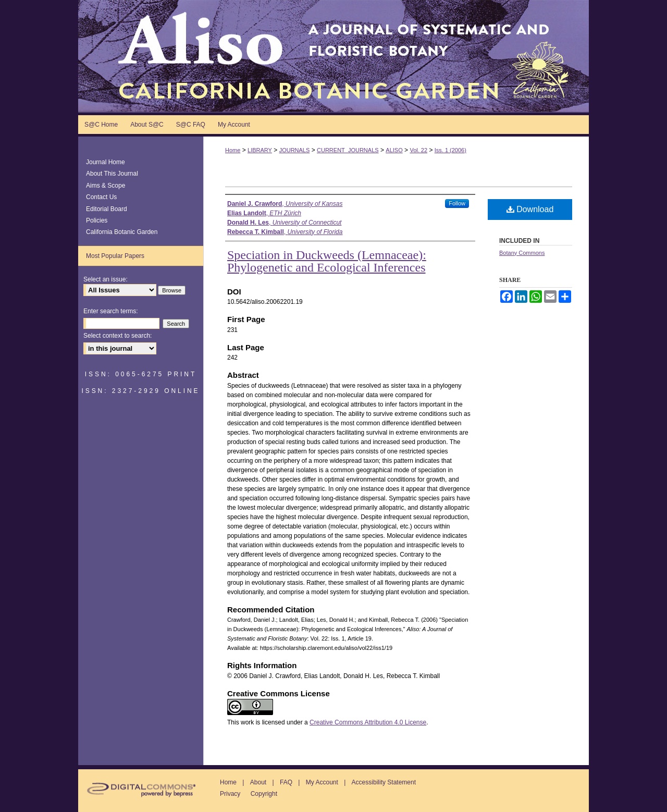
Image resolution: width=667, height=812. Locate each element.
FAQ (286, 782)
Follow (457, 203)
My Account (322, 782)
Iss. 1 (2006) (450, 150)
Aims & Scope (106, 186)
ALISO (394, 150)
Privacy (230, 794)
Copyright (264, 794)
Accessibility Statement (384, 782)
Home (233, 150)
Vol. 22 (418, 150)
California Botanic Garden (122, 232)
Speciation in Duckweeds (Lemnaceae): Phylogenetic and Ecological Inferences (327, 261)
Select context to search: (118, 336)
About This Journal (112, 174)
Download (530, 209)
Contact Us (101, 197)
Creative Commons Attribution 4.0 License (368, 722)
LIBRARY (260, 150)
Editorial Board (107, 209)
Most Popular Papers (115, 256)
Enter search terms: (111, 311)
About (258, 782)
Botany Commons (522, 253)
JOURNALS (295, 150)
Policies (97, 220)
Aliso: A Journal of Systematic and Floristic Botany (333, 56)
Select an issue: (106, 279)
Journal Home (106, 162)
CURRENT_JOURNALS (348, 150)
